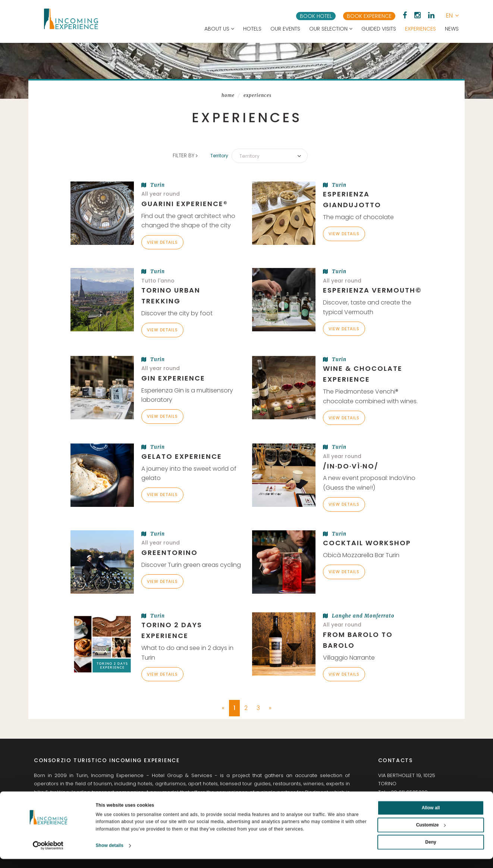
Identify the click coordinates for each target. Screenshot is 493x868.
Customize (431, 834)
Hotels (252, 29)
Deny (431, 851)
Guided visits (379, 29)
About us (219, 29)
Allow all (431, 817)
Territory (221, 156)
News (452, 29)
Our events (285, 29)
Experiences (420, 29)
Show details (110, 855)
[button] (452, 15)
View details (162, 242)
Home (228, 95)
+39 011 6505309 (408, 792)
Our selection (331, 29)
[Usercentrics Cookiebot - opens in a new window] (48, 855)
